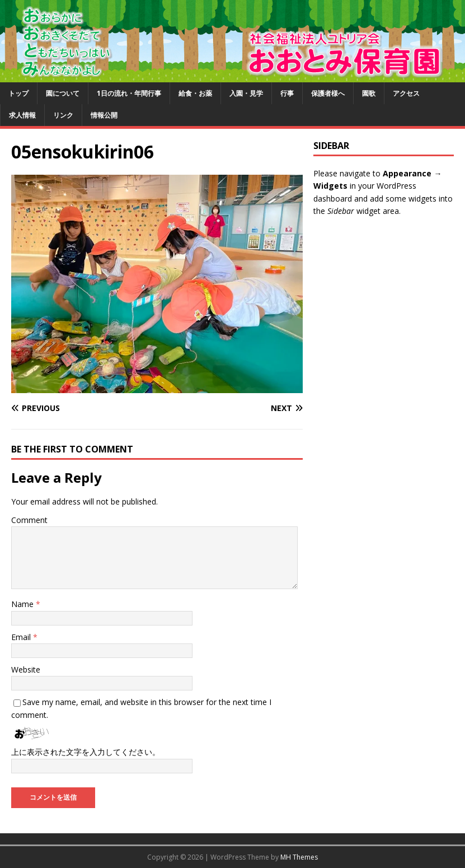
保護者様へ (328, 93)
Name (24, 604)
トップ (18, 93)
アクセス (406, 93)
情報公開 (104, 115)
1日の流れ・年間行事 (129, 93)
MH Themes (299, 857)
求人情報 (22, 115)
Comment (29, 520)
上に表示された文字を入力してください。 (86, 752)
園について (63, 93)
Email (22, 637)
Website (26, 669)
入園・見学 (246, 93)
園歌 (369, 93)
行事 (287, 93)
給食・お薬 (195, 93)
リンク (63, 115)
